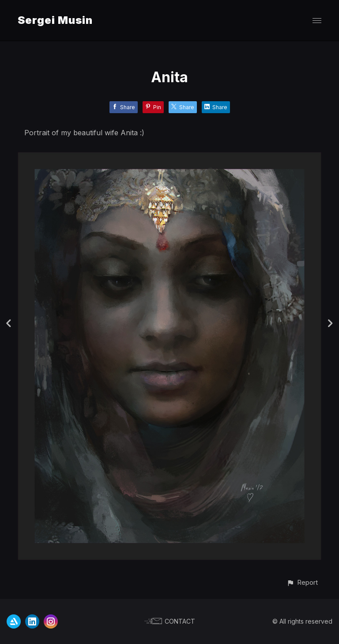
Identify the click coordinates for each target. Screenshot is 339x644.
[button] (302, 582)
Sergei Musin (55, 20)
